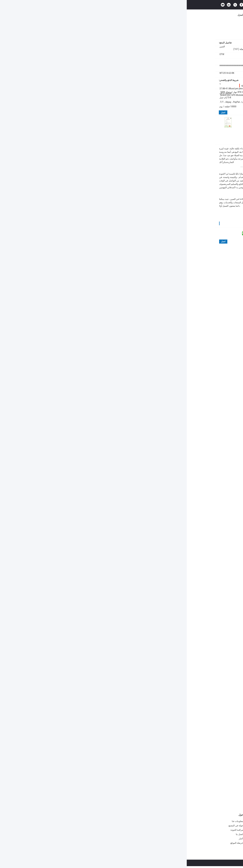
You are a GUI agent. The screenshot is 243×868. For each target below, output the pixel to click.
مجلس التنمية (190, 28)
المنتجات (65, 15)
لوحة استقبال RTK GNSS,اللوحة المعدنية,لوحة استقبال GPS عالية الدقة (172, 696)
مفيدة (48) (121, 535)
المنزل (54, 15)
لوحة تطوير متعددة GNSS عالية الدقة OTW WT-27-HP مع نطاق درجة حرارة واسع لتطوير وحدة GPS (98, 785)
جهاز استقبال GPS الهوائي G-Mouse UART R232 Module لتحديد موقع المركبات (125, 839)
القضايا (149, 15)
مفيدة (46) (187, 618)
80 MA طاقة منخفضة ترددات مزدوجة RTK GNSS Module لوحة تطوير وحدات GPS (186, 93)
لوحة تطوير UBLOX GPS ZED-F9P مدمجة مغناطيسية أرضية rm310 (170, 785)
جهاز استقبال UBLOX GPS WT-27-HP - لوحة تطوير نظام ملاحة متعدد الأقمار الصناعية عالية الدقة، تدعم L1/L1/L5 (145, 785)
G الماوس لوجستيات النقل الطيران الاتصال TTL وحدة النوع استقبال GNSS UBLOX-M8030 (125, 823)
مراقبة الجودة (115, 15)
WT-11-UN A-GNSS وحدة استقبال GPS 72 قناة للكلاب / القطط (79, 822)
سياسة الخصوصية (175, 863)
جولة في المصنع (97, 15)
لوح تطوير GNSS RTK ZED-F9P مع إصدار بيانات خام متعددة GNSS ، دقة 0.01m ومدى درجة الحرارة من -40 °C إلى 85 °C (195, 785)
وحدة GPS (98, 815)
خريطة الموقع (50, 843)
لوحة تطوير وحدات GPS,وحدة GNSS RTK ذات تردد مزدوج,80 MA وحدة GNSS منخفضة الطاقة (168, 700)
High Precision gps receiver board (108, 700)
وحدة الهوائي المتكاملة (139, 815)
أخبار (139, 15)
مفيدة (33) (120, 658)
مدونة (160, 15)
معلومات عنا (79, 15)
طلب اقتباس (195, 4)
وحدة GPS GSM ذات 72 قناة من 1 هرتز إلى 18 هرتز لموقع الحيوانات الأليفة (78, 830)
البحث (152, 4)
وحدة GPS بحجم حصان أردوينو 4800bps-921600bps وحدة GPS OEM (80, 838)
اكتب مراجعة (182, 489)
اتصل (36, 112)
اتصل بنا (129, 15)
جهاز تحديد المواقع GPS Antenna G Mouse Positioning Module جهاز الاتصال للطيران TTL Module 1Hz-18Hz (125, 831)
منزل (211, 28)
